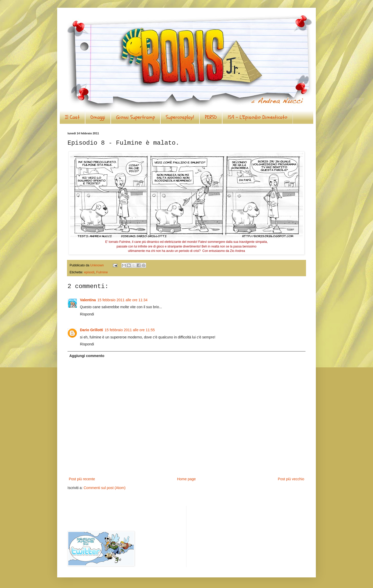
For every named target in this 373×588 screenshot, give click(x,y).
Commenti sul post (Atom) (105, 488)
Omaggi (98, 117)
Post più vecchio (291, 479)
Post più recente (82, 479)
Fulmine (102, 272)
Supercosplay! (180, 117)
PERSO (211, 117)
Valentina (88, 300)
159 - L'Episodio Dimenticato (258, 117)
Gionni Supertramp (136, 117)
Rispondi (87, 314)
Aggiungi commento (87, 356)
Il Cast (72, 117)
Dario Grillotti (91, 330)
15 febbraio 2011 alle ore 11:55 (130, 330)
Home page (186, 479)
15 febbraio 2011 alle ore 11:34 (122, 300)
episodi (89, 272)
